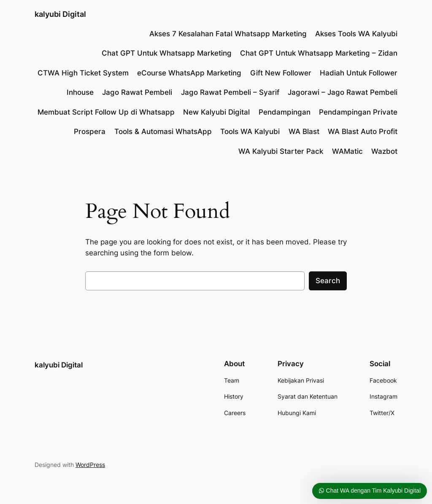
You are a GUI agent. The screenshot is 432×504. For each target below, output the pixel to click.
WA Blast (304, 131)
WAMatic (347, 151)
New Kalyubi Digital (216, 112)
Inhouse (80, 92)
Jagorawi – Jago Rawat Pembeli (343, 92)
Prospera (90, 131)
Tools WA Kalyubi (250, 131)
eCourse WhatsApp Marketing (189, 73)
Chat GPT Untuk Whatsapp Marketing (167, 53)
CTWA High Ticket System (83, 73)
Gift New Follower (281, 73)
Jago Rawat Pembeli (137, 92)
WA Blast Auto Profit (363, 131)
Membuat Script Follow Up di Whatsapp (106, 112)
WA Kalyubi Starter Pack (281, 151)
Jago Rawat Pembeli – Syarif (230, 92)
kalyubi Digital (60, 14)
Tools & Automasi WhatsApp (163, 131)
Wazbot (384, 151)
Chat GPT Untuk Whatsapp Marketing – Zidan (319, 53)
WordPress (90, 465)
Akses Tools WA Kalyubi (356, 34)
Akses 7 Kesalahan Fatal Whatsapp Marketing (228, 34)
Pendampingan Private (358, 112)
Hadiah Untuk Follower (359, 73)
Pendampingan (285, 112)
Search (328, 281)
